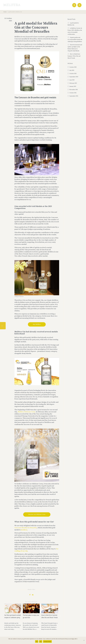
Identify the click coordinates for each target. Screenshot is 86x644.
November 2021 (74, 90)
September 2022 (74, 77)
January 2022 (73, 86)
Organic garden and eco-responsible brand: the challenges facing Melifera (75, 40)
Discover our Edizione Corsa (37, 514)
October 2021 (73, 93)
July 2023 (72, 70)
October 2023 (73, 67)
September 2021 (74, 96)
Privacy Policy (47, 642)
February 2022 (73, 83)
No (41, 642)
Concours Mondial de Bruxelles (26, 528)
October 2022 (73, 74)
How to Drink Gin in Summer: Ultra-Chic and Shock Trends (74, 56)
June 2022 (72, 80)
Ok (37, 642)
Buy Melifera (37, 324)
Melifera (24, 530)
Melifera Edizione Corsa (26, 412)
